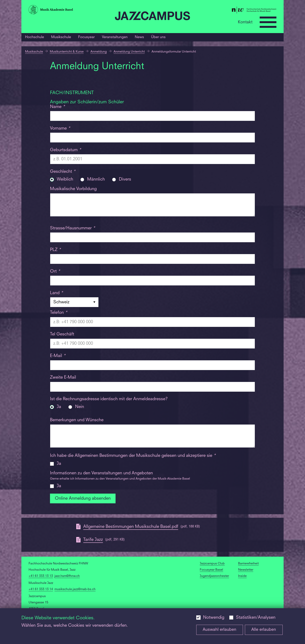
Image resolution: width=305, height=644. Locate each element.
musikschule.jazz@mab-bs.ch (75, 589)
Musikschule (61, 37)
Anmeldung (99, 52)
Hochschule (35, 37)
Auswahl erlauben (220, 630)
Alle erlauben (264, 630)
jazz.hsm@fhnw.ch (67, 576)
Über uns (158, 37)
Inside (242, 576)
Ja (59, 407)
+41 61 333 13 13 (41, 576)
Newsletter (246, 570)
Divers (125, 179)
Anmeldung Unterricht (129, 52)
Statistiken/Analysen (256, 618)
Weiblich (65, 179)
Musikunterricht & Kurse (67, 52)
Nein (80, 407)
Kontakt (245, 22)
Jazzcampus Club (212, 564)
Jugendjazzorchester (214, 576)
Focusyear (86, 37)
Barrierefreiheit (248, 564)
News (139, 37)
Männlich (96, 179)
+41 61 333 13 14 (41, 589)
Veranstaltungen (115, 37)
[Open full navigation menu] (268, 22)
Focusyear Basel (211, 570)
